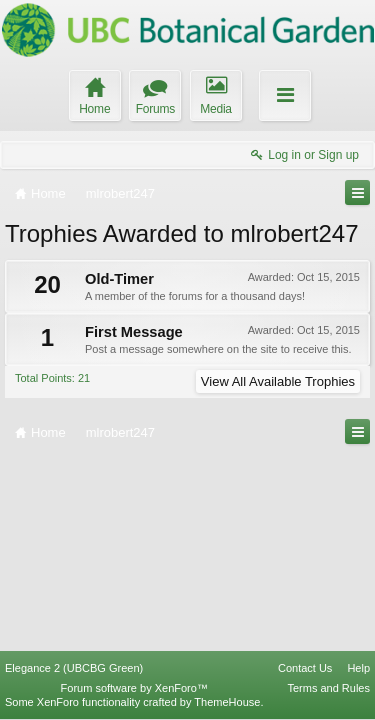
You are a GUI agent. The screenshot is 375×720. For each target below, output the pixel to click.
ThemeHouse (227, 702)
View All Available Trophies (278, 381)
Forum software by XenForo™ (134, 688)
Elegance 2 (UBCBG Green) (74, 668)
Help (358, 668)
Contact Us (305, 668)
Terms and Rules (328, 688)
